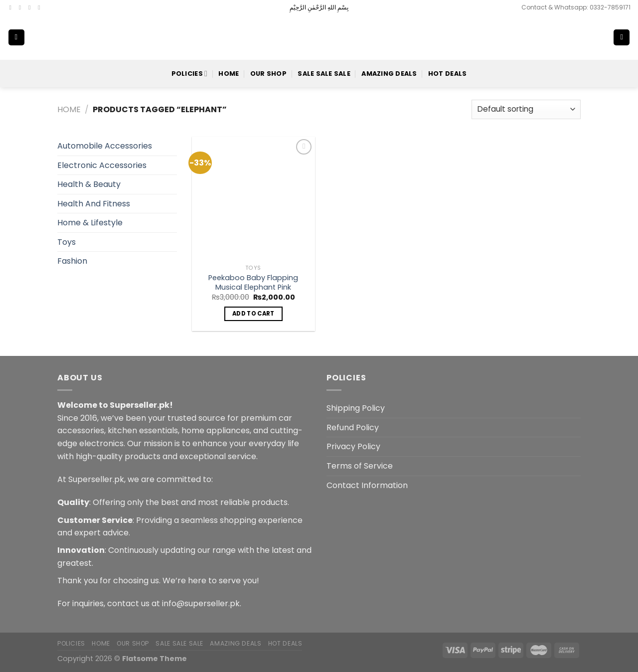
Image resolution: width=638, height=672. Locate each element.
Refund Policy (353, 427)
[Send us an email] (41, 7)
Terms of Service (360, 466)
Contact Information (367, 485)
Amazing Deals (389, 74)
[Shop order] (526, 109)
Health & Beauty (89, 184)
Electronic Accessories (102, 165)
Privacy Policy (353, 446)
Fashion (72, 261)
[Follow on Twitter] (31, 7)
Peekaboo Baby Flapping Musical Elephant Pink (253, 282)
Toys (67, 242)
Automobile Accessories (105, 146)
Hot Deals (447, 74)
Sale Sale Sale (324, 74)
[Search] (589, 37)
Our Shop (268, 74)
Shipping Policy (356, 408)
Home (229, 74)
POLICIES (189, 74)
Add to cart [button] (253, 314)
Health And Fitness (94, 204)
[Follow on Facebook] (12, 7)
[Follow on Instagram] (22, 7)
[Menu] (16, 38)
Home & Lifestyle (90, 223)
